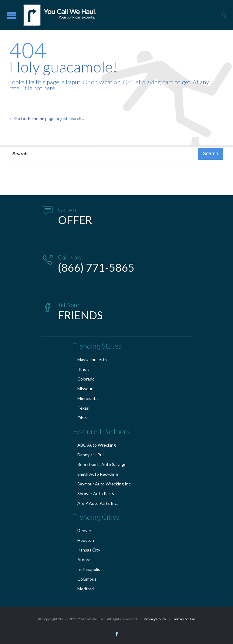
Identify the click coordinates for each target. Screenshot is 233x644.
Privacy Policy (155, 619)
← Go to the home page (32, 118)
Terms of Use (184, 619)
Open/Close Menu (11, 15)
